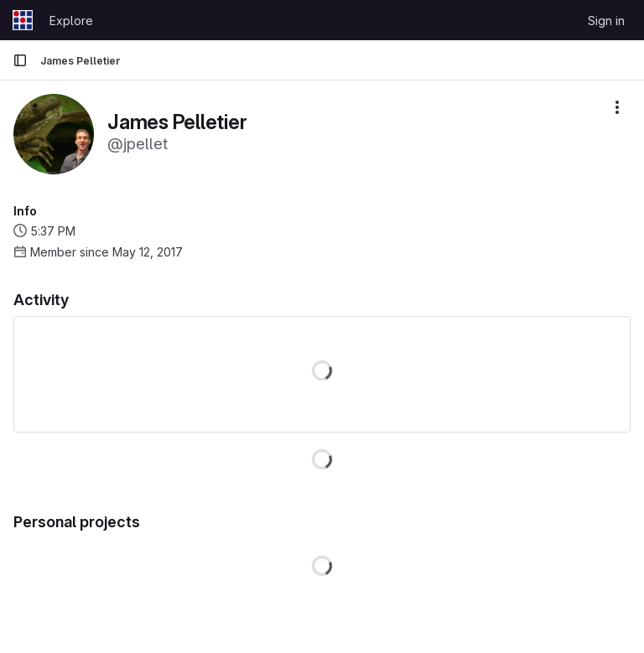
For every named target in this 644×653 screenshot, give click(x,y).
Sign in (606, 21)
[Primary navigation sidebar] (20, 60)
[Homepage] (23, 20)
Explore (71, 21)
